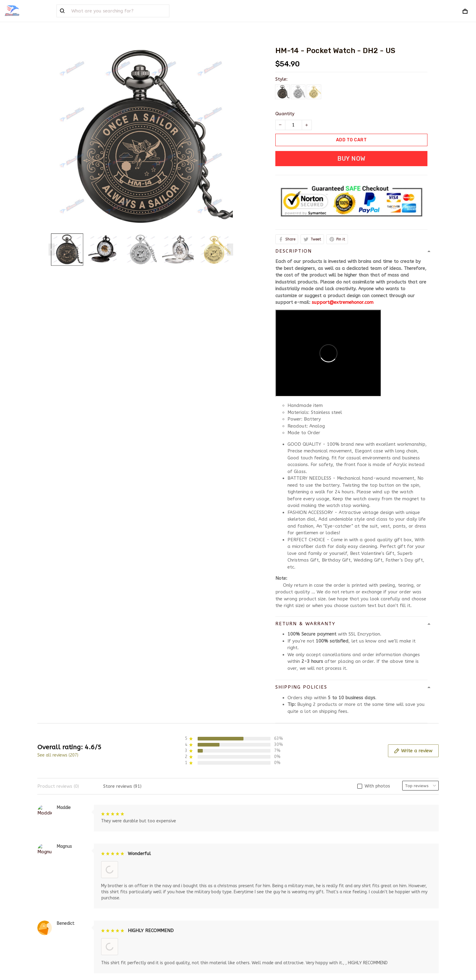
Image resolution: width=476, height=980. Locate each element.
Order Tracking (156, 920)
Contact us (152, 911)
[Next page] (230, 250)
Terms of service (260, 891)
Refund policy (258, 920)
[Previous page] (52, 250)
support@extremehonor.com (343, 302)
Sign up (423, 913)
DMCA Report (325, 952)
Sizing (146, 930)
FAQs (146, 901)
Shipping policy (259, 911)
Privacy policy (258, 901)
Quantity (285, 114)
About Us (150, 891)
